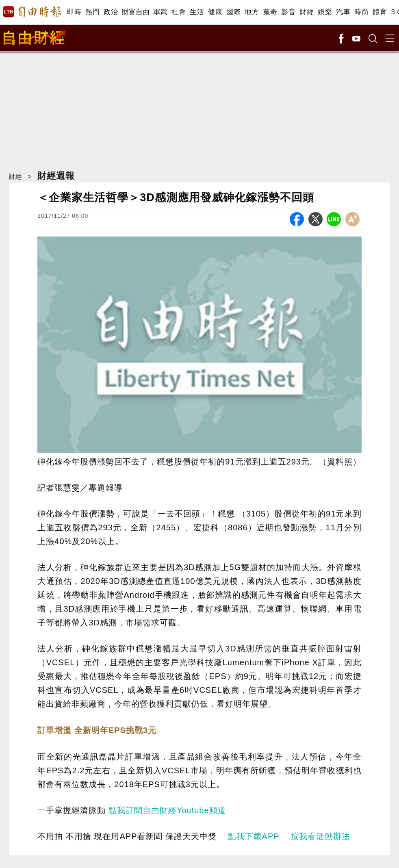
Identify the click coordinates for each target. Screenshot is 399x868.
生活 (197, 12)
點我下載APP (254, 836)
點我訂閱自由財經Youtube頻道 (167, 810)
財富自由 (136, 12)
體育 (380, 12)
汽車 (343, 12)
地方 (252, 12)
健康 (215, 12)
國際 (233, 12)
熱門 (92, 12)
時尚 (361, 12)
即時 (74, 12)
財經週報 (56, 176)
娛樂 (325, 12)
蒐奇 (270, 12)
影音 (288, 12)
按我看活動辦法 (320, 836)
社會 (179, 12)
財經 (307, 12)
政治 (111, 12)
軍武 (160, 12)
